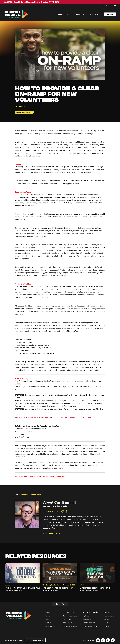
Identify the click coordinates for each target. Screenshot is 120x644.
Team (47, 620)
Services (79, 15)
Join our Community (36, 641)
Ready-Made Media (90, 613)
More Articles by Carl (51, 534)
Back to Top (60, 605)
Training (93, 15)
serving (33, 495)
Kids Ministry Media (90, 623)
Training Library (109, 617)
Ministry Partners (51, 627)
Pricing (110, 15)
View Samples (68, 623)
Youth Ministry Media (90, 627)
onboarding (24, 495)
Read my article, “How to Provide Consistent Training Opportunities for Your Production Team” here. (53, 418)
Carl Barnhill (20, 107)
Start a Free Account (70, 617)
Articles (106, 627)
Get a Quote (67, 620)
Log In (105, 6)
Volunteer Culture (24, 113)
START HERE (54, 2)
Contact (48, 623)
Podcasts (107, 620)
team (39, 495)
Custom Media (69, 613)
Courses (107, 623)
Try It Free (86, 617)
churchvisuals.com (51, 512)
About (48, 613)
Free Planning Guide (70, 627)
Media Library (63, 15)
